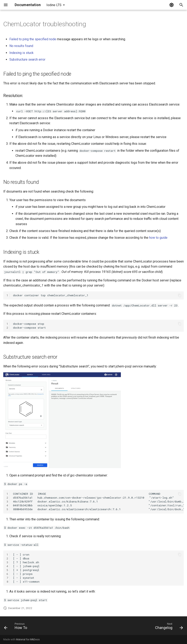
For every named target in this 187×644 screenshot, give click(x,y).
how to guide (158, 238)
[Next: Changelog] (168, 627)
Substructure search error (27, 59)
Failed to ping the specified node (33, 39)
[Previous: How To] (17, 627)
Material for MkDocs (28, 639)
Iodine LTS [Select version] (54, 5)
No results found (21, 46)
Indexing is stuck (21, 53)
